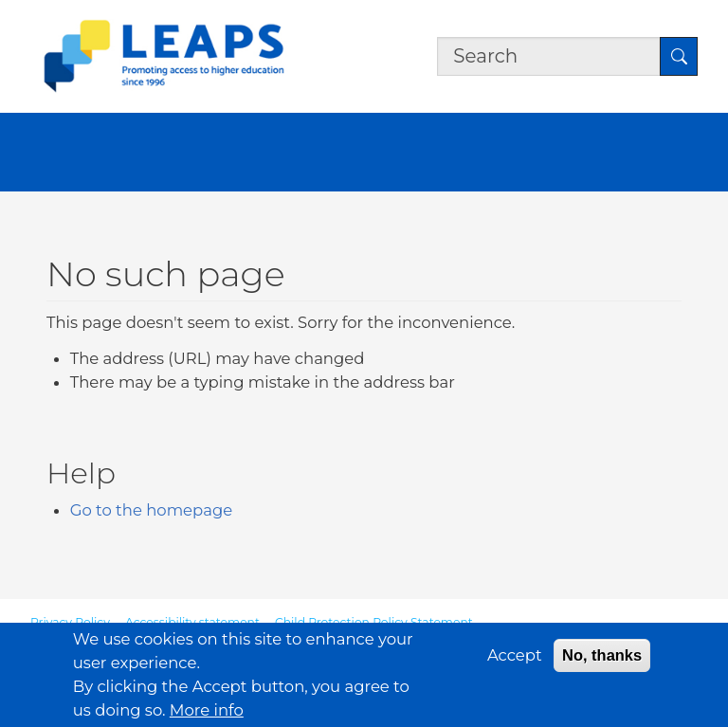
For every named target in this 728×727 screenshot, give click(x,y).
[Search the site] (549, 56)
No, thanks (602, 663)
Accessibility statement (192, 622)
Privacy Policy (70, 622)
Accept (515, 663)
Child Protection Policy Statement (374, 622)
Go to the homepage (151, 510)
